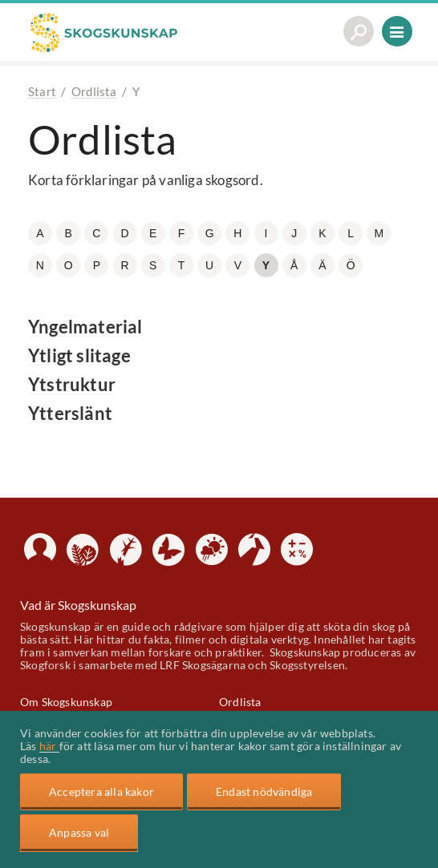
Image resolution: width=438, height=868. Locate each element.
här (49, 746)
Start (42, 91)
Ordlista (94, 91)
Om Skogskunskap (66, 702)
